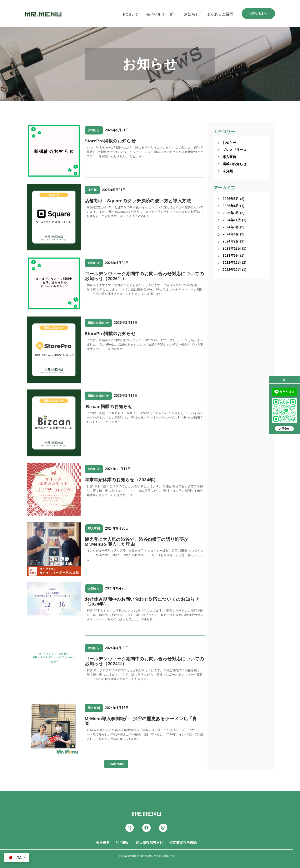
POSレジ (131, 14)
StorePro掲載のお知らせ (110, 141)
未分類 (92, 190)
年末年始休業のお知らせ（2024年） (121, 480)
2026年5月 (231, 199)
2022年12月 (232, 263)
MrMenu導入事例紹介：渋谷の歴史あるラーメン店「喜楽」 (141, 721)
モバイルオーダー (161, 14)
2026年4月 (231, 206)
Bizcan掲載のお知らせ (109, 406)
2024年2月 (231, 241)
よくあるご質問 (220, 14)
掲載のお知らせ (98, 323)
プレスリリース (234, 150)
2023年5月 (231, 256)
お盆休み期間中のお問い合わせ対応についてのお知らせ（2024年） (142, 602)
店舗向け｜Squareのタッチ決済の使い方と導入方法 (138, 201)
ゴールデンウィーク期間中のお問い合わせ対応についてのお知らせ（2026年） (144, 276)
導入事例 (94, 529)
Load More (116, 764)
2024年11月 (232, 220)
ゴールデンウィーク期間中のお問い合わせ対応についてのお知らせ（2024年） (144, 661)
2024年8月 (231, 227)
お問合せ (284, 429)
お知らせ (192, 14)
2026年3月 (231, 213)
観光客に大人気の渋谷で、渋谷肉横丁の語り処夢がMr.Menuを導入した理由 (137, 542)
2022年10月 (232, 270)
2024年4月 (231, 234)
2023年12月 (232, 248)
